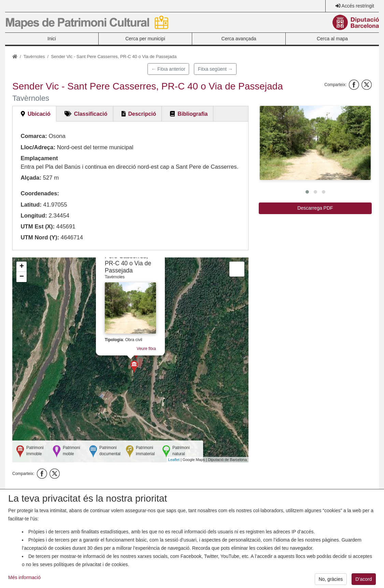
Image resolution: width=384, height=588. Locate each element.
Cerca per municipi (145, 39)
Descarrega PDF (315, 208)
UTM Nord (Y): (40, 237)
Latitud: (31, 205)
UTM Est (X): (38, 227)
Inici (52, 39)
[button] (315, 143)
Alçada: (31, 178)
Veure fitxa (146, 349)
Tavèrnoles (34, 57)
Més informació (24, 583)
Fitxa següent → (215, 69)
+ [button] (22, 267)
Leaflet (174, 460)
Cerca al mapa (332, 39)
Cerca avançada (239, 39)
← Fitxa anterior (168, 69)
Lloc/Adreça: (38, 147)
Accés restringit (358, 6)
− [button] (22, 277)
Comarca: (34, 136)
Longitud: (34, 216)
